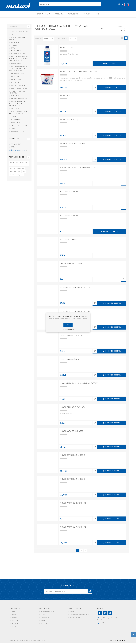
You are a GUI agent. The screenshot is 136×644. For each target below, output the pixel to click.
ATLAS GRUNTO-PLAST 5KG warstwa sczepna (78, 73)
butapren (21, 170)
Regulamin (15, 625)
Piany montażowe (18, 75)
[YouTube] (105, 614)
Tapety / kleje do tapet (20, 127)
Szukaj (72, 613)
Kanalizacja (16, 124)
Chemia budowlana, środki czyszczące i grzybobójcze (18, 105)
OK (68, 325)
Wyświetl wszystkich (17, 152)
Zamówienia (45, 619)
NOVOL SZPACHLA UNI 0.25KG (73, 457)
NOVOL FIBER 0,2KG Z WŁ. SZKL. (73, 409)
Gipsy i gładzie (17, 65)
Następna (85, 552)
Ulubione (44, 625)
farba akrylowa (15, 173)
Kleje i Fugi (15, 97)
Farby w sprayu (17, 52)
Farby (13, 36)
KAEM (13, 148)
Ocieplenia (15, 84)
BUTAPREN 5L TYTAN (69, 241)
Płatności (15, 622)
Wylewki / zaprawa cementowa (17, 93)
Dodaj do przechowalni (95, 89)
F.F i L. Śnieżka (16, 146)
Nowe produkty (75, 619)
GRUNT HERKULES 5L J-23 (71, 265)
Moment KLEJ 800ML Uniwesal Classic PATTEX (79, 385)
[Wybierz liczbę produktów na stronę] (73, 40)
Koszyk (127, 5)
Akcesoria (15, 110)
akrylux (13, 170)
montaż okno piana (17, 176)
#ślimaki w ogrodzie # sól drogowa (18, 165)
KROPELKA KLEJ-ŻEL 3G (70, 361)
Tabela (122, 40)
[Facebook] (100, 614)
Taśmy (14, 118)
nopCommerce (122, 642)
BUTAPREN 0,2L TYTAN (69, 193)
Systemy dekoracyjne (19, 33)
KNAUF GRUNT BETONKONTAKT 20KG (76, 289)
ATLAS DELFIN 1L (67, 49)
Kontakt (14, 628)
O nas (14, 613)
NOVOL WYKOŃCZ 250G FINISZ (73, 504)
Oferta (14, 616)
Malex (122, 28)
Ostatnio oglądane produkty (80, 616)
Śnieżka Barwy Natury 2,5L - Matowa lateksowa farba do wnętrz (19, 60)
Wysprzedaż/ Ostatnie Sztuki (19, 40)
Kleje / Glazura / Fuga (20, 90)
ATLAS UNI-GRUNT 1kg (69, 121)
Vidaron (14, 47)
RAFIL (13, 49)
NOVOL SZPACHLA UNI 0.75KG (73, 481)
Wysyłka (14, 619)
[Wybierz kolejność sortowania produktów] (48, 40)
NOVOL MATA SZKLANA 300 (71, 433)
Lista (126, 40)
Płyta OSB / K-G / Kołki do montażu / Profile (18, 114)
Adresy (43, 616)
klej (24, 173)
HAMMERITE (15, 44)
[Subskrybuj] (66, 593)
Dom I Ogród (16, 81)
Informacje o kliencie (48, 613)
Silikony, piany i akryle (19, 55)
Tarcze (14, 130)
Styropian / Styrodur (19, 100)
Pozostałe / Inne (18, 133)
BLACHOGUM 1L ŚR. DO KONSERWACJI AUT (78, 169)
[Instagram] (110, 614)
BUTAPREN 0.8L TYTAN (69, 217)
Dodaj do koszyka (111, 65)
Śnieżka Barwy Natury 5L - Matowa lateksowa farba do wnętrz (18, 70)
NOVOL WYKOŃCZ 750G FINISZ (73, 528)
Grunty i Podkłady (18, 87)
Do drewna (15, 78)
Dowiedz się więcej (68, 330)
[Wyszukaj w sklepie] (70, 5)
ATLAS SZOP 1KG (67, 97)
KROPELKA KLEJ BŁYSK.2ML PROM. (75, 337)
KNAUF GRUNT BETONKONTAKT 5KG (75, 313)
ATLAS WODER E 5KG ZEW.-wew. (73, 145)
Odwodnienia (16, 121)
